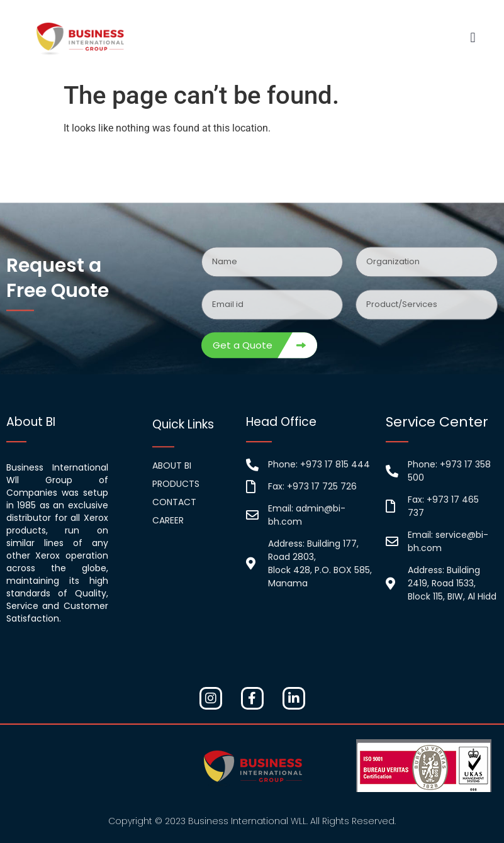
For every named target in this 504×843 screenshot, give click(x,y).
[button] (473, 38)
